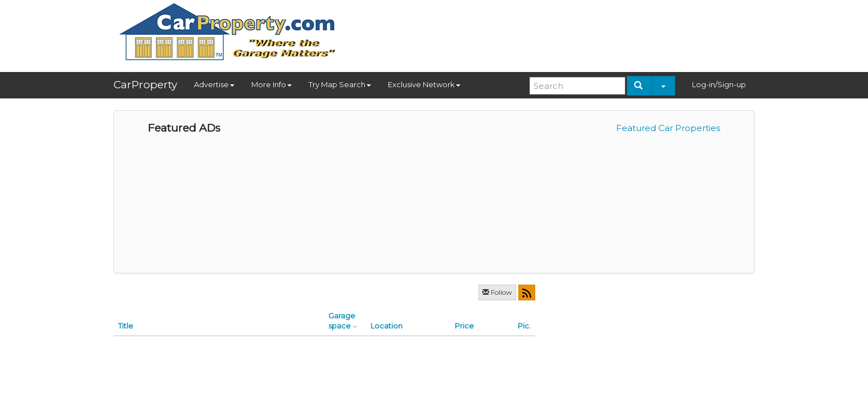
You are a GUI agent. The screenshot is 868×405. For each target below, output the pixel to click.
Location (386, 326)
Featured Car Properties (668, 128)
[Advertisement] (550, 32)
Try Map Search (340, 84)
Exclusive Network (424, 84)
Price (464, 326)
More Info (272, 84)
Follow (497, 292)
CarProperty (145, 85)
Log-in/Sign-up (719, 84)
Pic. (524, 326)
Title (126, 326)
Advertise (214, 84)
